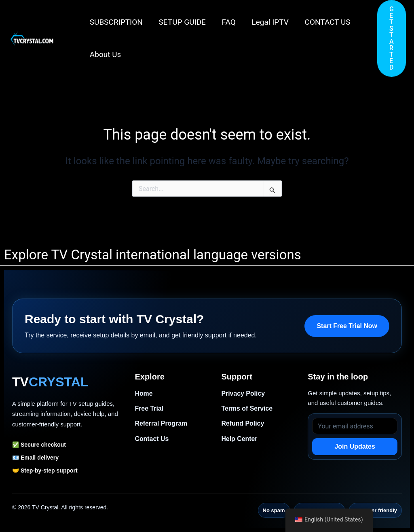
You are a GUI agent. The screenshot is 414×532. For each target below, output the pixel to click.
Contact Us (152, 439)
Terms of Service (247, 408)
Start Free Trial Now (347, 326)
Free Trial (149, 408)
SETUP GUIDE (181, 22)
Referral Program (161, 424)
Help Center (239, 439)
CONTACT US (324, 22)
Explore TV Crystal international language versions (153, 255)
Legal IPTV (268, 22)
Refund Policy (243, 424)
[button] (392, 38)
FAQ (227, 22)
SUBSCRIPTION (116, 22)
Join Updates (355, 446)
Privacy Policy (243, 393)
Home (144, 393)
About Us (105, 54)
